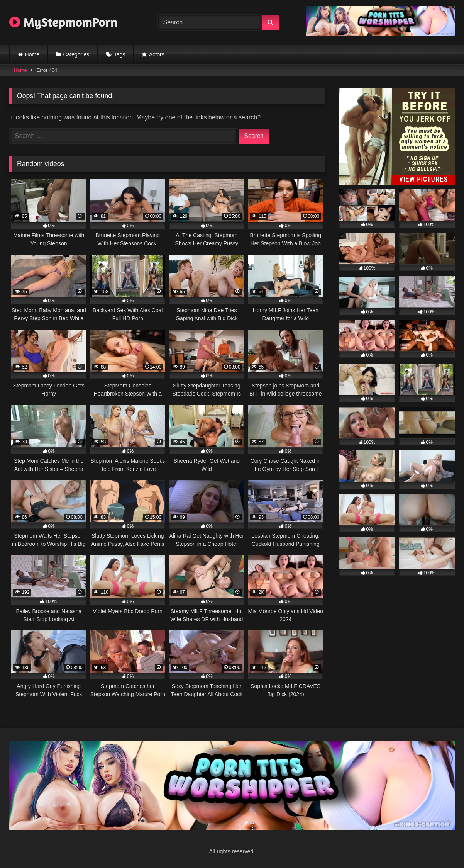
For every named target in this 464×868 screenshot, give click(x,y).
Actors (157, 54)
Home (32, 54)
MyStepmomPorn (63, 22)
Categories (76, 54)
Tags (120, 54)
